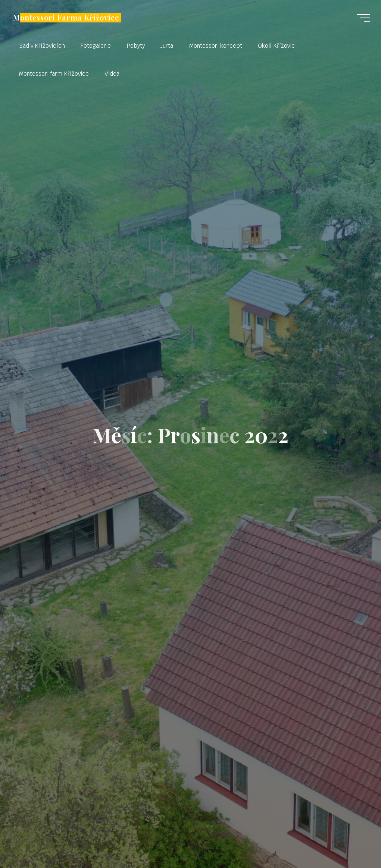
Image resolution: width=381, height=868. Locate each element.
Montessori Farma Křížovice (66, 18)
